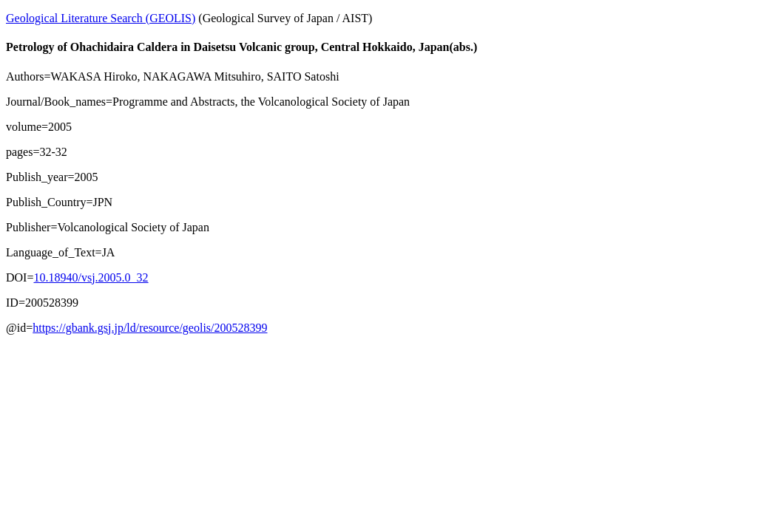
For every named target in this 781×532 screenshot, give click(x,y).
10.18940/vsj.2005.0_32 (91, 277)
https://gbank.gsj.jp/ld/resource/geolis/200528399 (150, 328)
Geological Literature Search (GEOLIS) (101, 18)
